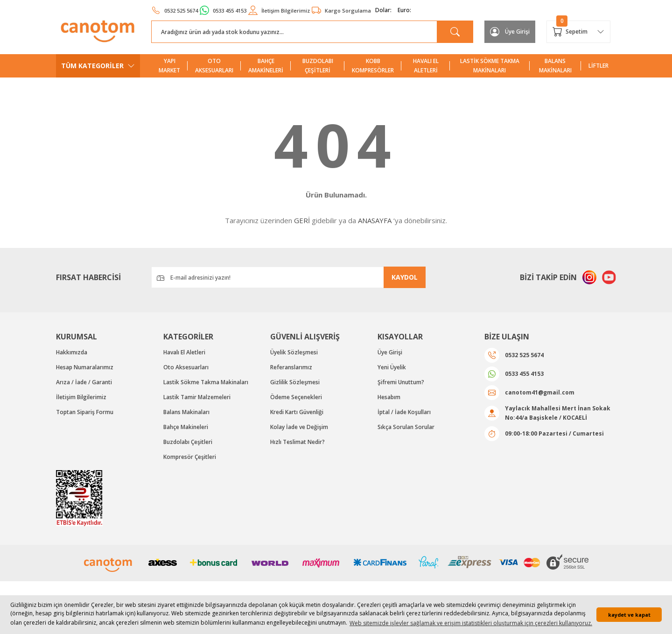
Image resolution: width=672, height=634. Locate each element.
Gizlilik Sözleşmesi (295, 382)
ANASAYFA (375, 220)
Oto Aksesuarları (186, 367)
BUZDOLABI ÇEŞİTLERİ (318, 66)
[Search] (312, 32)
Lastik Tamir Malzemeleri (197, 397)
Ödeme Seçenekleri (296, 397)
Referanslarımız (291, 367)
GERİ (302, 220)
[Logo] (98, 31)
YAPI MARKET (169, 66)
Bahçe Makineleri (186, 427)
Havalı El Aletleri (184, 352)
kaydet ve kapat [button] (629, 615)
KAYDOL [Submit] (405, 277)
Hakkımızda (72, 352)
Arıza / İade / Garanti (84, 382)
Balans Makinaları (186, 412)
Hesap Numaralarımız (85, 367)
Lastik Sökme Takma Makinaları (206, 382)
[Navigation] (98, 66)
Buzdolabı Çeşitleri (188, 442)
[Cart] (578, 32)
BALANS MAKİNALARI (555, 66)
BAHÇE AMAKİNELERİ (266, 66)
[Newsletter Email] (288, 277)
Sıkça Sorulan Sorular (406, 427)
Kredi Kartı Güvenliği (297, 412)
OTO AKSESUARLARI (214, 66)
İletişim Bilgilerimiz (81, 397)
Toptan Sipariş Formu (85, 412)
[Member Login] (510, 32)
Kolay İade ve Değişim (299, 427)
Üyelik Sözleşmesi (294, 352)
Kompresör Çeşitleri (190, 457)
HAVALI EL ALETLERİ (426, 66)
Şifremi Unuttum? (401, 382)
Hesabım (389, 397)
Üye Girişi (390, 352)
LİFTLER (598, 66)
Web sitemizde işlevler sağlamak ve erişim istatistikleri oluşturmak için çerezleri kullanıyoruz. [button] (471, 623)
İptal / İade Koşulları (404, 412)
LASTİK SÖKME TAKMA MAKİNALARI (490, 66)
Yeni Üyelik (392, 367)
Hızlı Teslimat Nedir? (297, 442)
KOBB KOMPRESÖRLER (373, 66)
